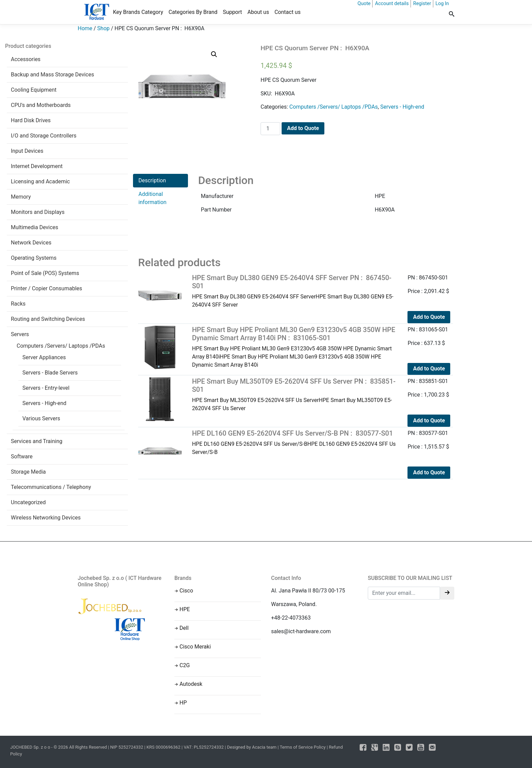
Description (152, 180)
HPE (185, 609)
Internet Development (37, 166)
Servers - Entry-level (46, 388)
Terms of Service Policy (302, 747)
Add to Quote (303, 128)
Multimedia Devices (35, 227)
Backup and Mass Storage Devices (52, 75)
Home (85, 28)
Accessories (26, 59)
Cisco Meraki (195, 647)
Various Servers (41, 418)
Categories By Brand (193, 12)
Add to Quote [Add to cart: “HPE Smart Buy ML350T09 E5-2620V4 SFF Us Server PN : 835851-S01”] (429, 420)
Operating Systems (34, 258)
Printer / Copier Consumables (46, 288)
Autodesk (191, 684)
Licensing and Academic (40, 181)
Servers (20, 334)
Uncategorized (28, 502)
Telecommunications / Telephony (51, 487)
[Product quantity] (270, 129)
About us (258, 12)
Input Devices (27, 151)
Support (232, 12)
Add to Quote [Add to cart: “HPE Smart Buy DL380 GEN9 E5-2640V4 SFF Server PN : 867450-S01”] (429, 317)
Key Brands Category (138, 12)
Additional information (153, 198)
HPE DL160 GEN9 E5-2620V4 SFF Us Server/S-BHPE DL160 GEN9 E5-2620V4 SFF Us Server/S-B (295, 442)
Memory (21, 197)
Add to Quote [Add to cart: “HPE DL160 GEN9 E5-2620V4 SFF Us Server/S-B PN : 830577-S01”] (429, 472)
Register (422, 4)
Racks (18, 304)
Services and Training (37, 441)
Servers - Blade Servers (50, 373)
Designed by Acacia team (252, 747)
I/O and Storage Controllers (44, 136)
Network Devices (31, 243)
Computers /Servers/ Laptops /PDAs (61, 346)
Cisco (186, 591)
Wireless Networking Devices (46, 518)
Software (22, 456)
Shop (103, 28)
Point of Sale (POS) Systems (45, 273)
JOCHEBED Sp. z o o (31, 747)
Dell (184, 628)
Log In (442, 4)
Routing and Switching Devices (48, 319)
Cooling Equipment (34, 90)
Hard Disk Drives (31, 120)
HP (183, 703)
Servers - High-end (44, 403)
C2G (185, 665)
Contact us (288, 12)
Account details (392, 4)
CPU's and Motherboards (41, 105)
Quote (364, 4)
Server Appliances (44, 357)
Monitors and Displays (38, 212)
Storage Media (28, 472)
